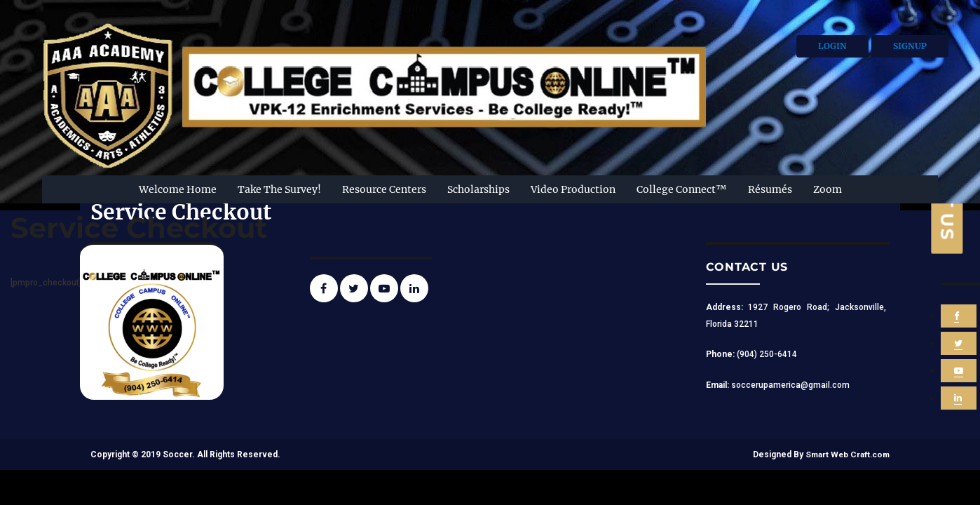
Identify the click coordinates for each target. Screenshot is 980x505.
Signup (910, 46)
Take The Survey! (279, 189)
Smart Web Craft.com (846, 454)
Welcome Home (178, 189)
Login (832, 46)
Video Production (573, 189)
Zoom (828, 189)
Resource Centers (384, 189)
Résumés (770, 189)
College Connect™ (682, 189)
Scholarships (478, 189)
